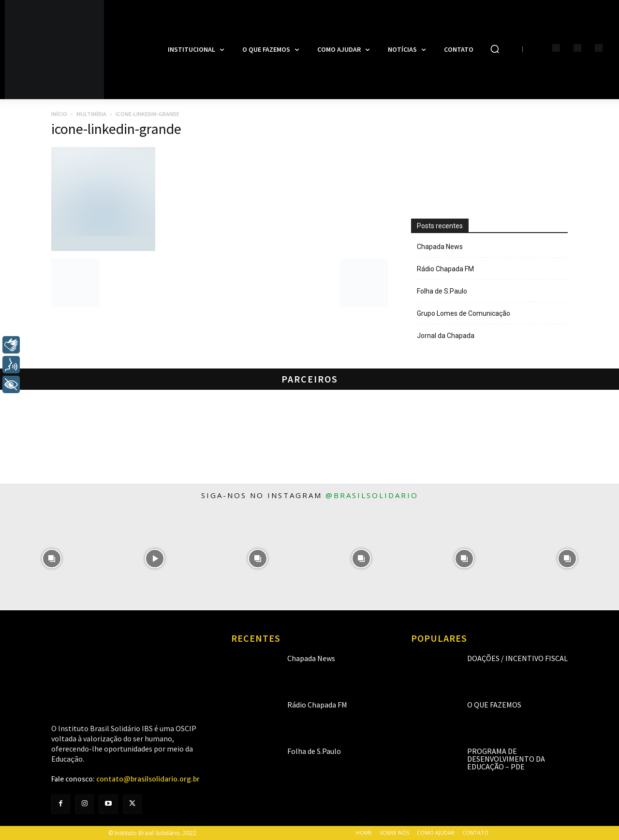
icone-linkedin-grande (116, 129)
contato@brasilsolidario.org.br (148, 779)
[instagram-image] (52, 559)
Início (59, 114)
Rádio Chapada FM (445, 269)
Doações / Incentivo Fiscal (517, 658)
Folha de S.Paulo (442, 291)
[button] (495, 49)
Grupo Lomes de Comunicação (464, 313)
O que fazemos (494, 705)
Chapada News (440, 247)
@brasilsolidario (372, 495)
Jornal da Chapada (446, 336)
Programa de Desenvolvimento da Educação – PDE (506, 759)
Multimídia (91, 114)
